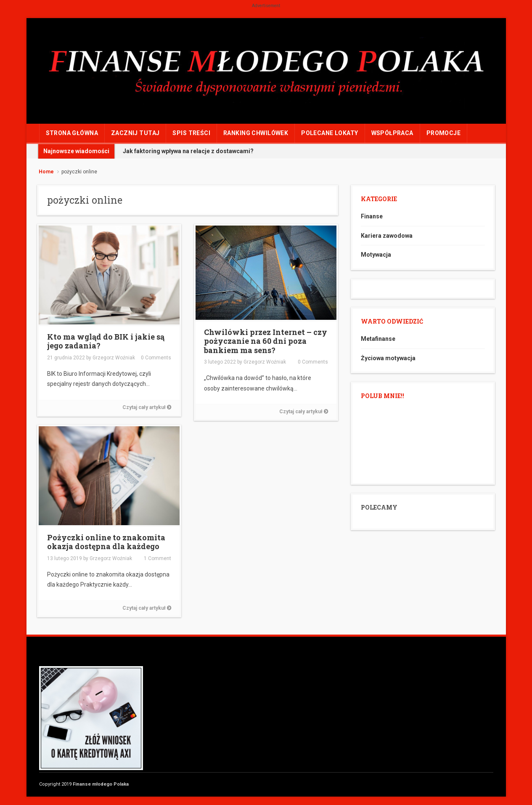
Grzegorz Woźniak (114, 358)
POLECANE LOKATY (330, 133)
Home (46, 172)
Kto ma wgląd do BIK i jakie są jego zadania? (106, 341)
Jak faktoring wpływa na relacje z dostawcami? (188, 151)
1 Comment (157, 558)
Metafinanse (378, 339)
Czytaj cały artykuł (147, 407)
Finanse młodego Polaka (101, 784)
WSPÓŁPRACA (392, 133)
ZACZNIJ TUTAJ (135, 133)
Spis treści (191, 133)
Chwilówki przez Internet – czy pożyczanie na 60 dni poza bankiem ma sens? (266, 341)
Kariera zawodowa (387, 236)
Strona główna (72, 133)
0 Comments (156, 358)
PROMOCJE (443, 133)
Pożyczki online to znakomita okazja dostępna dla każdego (106, 542)
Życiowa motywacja (388, 358)
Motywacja (376, 255)
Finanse (372, 216)
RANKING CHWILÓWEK (256, 133)
